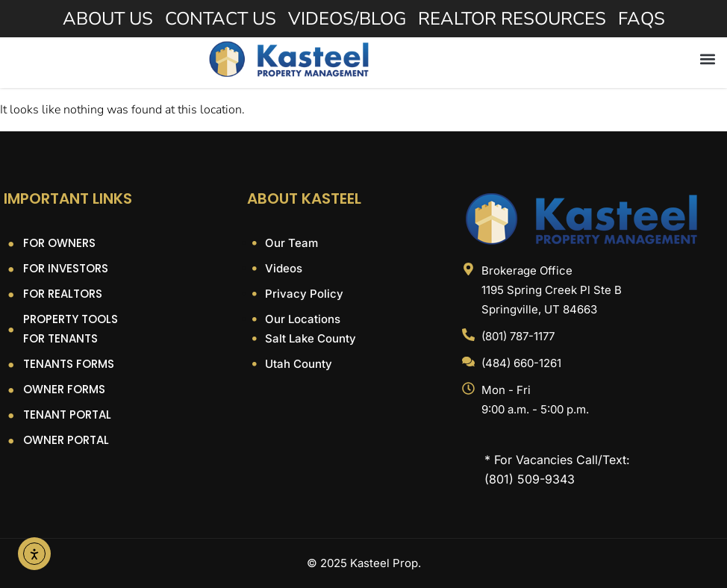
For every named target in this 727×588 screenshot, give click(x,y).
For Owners (59, 243)
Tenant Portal (67, 415)
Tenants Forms (69, 364)
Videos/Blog (347, 19)
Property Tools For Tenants (71, 329)
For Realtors (63, 294)
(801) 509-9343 (530, 479)
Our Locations (301, 319)
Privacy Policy (303, 294)
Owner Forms (64, 389)
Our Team (290, 243)
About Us (108, 19)
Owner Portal (66, 440)
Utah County (297, 364)
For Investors (66, 268)
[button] (707, 59)
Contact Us (221, 19)
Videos (282, 268)
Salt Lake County (309, 338)
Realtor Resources (512, 19)
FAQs (642, 19)
